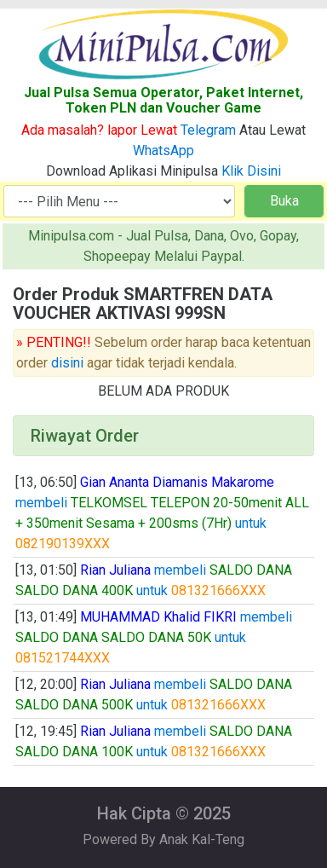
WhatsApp (163, 150)
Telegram (208, 130)
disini (67, 363)
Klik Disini (251, 171)
